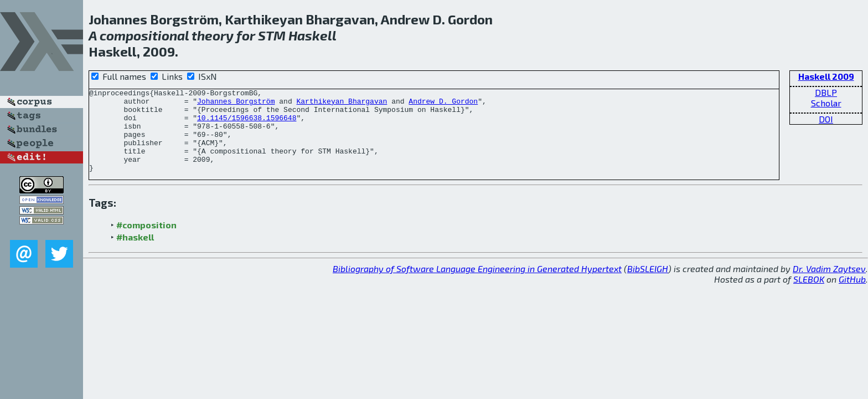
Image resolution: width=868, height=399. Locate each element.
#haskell (135, 254)
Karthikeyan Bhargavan (342, 104)
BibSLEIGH (648, 285)
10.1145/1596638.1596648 (247, 124)
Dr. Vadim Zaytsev (829, 285)
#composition (146, 241)
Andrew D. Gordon (443, 104)
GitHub (852, 296)
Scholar (826, 103)
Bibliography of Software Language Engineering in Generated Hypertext (477, 285)
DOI (826, 119)
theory (213, 35)
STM (272, 35)
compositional (144, 35)
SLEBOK (809, 296)
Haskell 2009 (826, 76)
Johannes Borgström (236, 104)
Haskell (312, 35)
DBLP (826, 92)
